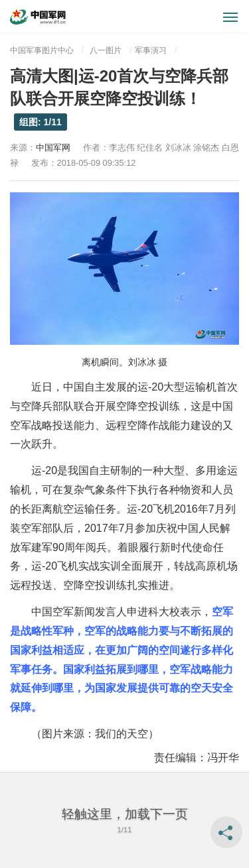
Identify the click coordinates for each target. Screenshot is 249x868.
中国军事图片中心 (42, 50)
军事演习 (151, 50)
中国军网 (53, 148)
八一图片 (106, 50)
